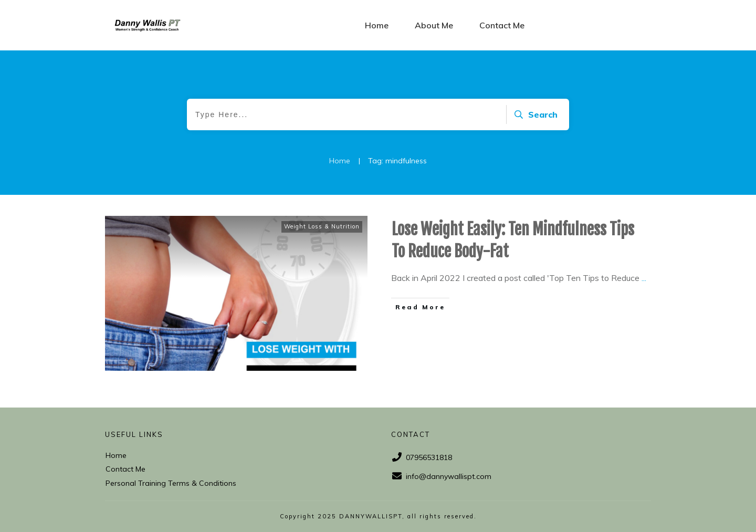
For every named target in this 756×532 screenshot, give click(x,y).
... (644, 278)
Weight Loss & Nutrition (322, 226)
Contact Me (125, 469)
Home (116, 455)
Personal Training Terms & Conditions (171, 483)
